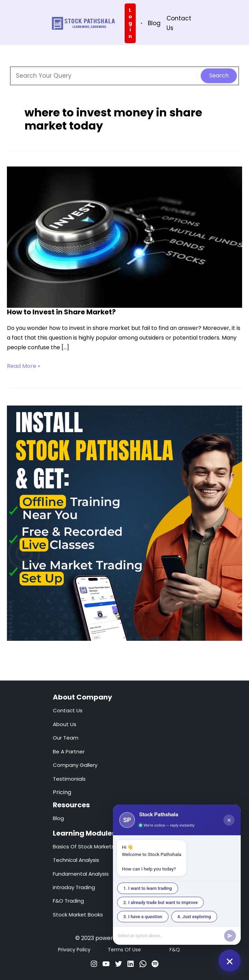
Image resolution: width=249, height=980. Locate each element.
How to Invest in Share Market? (61, 312)
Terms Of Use (124, 950)
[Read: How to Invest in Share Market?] (124, 236)
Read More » (23, 366)
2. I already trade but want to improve (160, 902)
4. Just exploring (194, 917)
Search (219, 75)
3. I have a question (143, 917)
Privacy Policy (74, 950)
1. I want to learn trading (148, 888)
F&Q (175, 950)
